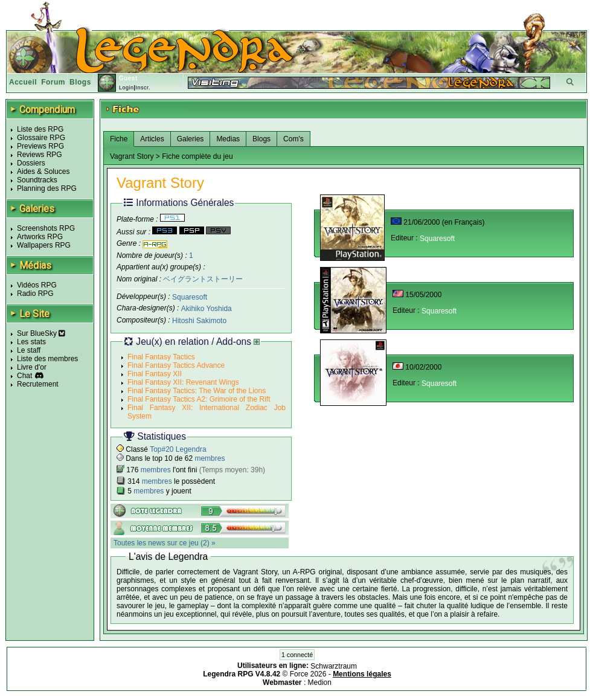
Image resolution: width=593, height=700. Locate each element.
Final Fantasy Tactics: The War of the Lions (197, 391)
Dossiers (31, 163)
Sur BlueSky (41, 333)
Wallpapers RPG (44, 245)
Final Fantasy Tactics (161, 357)
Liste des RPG (40, 129)
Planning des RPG (47, 188)
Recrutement (38, 384)
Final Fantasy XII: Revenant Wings (183, 382)
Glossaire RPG (41, 138)
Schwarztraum (334, 666)
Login (127, 88)
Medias (228, 139)
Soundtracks (37, 180)
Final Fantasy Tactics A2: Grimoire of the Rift (199, 399)
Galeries (191, 139)
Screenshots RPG (46, 228)
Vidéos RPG (37, 285)
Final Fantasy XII (155, 374)
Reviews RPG (40, 155)
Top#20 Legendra (178, 449)
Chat (24, 376)
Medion (320, 682)
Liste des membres (47, 359)
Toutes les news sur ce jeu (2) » (165, 543)
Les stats (31, 342)
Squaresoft (190, 297)
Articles (152, 139)
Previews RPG (40, 146)
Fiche (119, 139)
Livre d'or (32, 367)
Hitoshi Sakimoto (199, 321)
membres (210, 458)
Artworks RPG (40, 237)
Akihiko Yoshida (207, 309)
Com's (293, 139)
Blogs (80, 82)
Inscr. (143, 88)
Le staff (29, 350)
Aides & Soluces (43, 172)
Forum (53, 82)
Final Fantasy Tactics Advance (176, 365)
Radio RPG (35, 294)
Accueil (23, 82)
